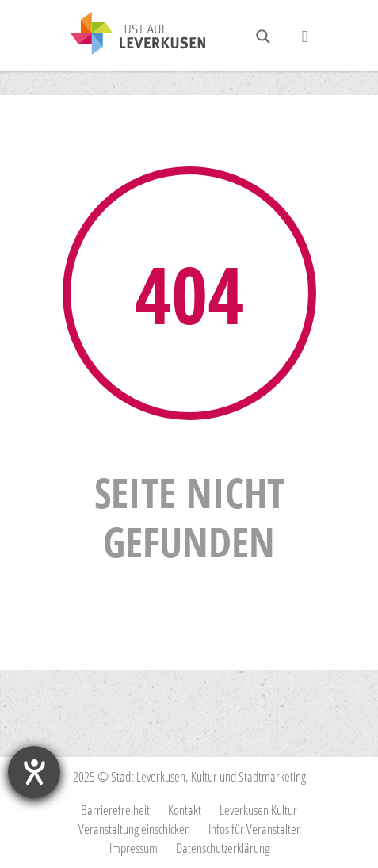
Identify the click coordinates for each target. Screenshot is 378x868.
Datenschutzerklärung (223, 848)
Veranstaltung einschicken (134, 829)
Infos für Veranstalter (254, 829)
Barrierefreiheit (115, 810)
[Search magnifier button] (263, 36)
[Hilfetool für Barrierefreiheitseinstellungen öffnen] (34, 772)
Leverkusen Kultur (258, 810)
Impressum (134, 848)
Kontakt (185, 810)
